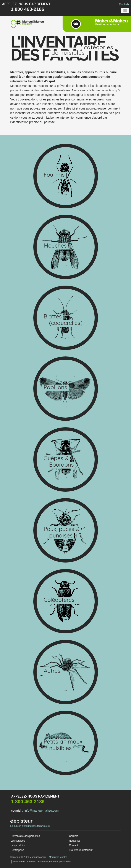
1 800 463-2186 (27, 9)
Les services (18, 841)
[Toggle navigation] (125, 11)
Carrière (74, 836)
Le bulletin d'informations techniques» (30, 823)
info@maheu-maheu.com (41, 811)
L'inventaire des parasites (25, 836)
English (124, 4)
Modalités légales (58, 857)
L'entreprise (17, 850)
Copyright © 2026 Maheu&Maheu (28, 857)
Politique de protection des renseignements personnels (42, 862)
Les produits (18, 845)
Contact (74, 845)
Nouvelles (75, 841)
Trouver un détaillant (81, 850)
